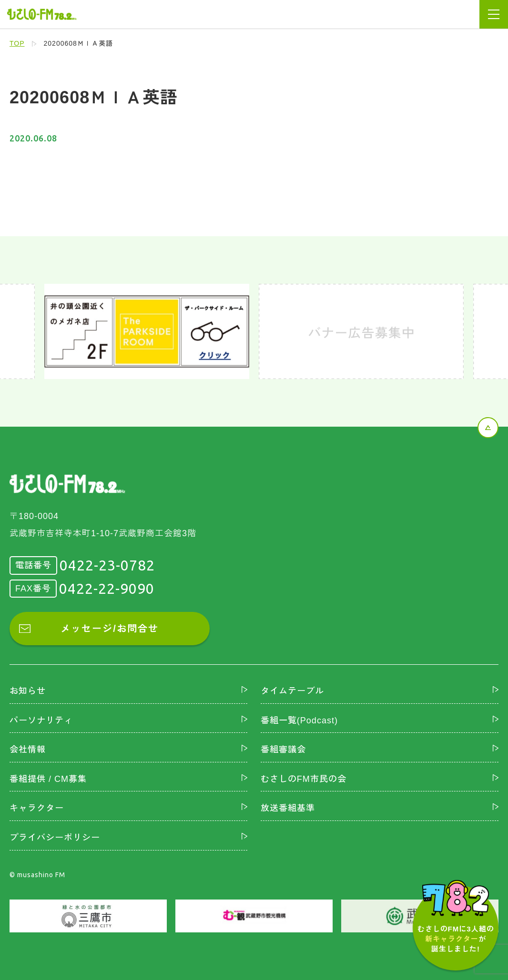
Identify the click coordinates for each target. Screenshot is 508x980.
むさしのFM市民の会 (304, 779)
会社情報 (28, 750)
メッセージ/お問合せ (110, 629)
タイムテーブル (292, 691)
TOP (17, 43)
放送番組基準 (288, 808)
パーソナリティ (41, 720)
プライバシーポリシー (55, 838)
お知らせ (28, 691)
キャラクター (37, 808)
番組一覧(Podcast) (299, 720)
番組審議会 (283, 750)
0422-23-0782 (107, 565)
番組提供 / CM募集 (48, 779)
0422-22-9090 (107, 589)
